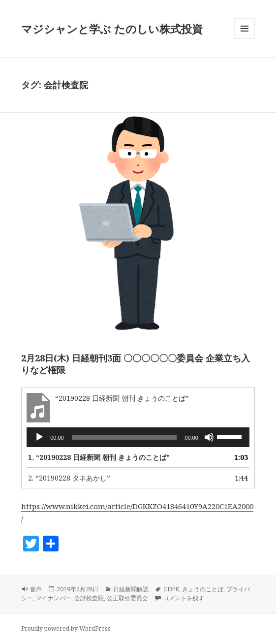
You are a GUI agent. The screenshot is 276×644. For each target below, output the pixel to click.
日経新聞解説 (131, 589)
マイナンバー (54, 598)
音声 (36, 589)
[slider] (124, 437)
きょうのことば (203, 589)
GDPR (171, 589)
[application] (138, 437)
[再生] (39, 437)
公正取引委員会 (127, 598)
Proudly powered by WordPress (66, 628)
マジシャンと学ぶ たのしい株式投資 (112, 29)
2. (69, 478)
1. (99, 457)
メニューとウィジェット (245, 39)
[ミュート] (209, 437)
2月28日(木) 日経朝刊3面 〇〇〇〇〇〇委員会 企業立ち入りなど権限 (136, 364)
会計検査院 (89, 598)
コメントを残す (184, 598)
